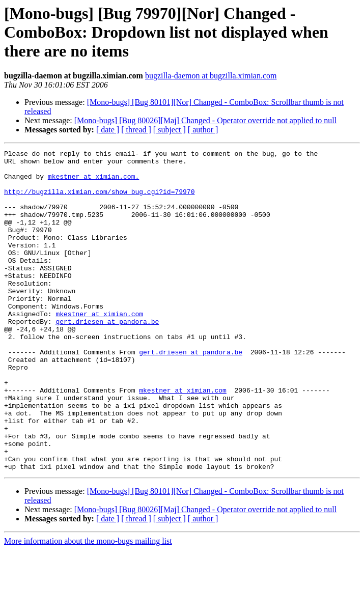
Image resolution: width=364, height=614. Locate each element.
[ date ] (108, 130)
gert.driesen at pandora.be (107, 356)
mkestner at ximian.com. (93, 182)
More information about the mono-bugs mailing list (88, 605)
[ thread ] (136, 130)
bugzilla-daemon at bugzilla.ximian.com (211, 76)
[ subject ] (170, 130)
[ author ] (203, 130)
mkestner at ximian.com (99, 347)
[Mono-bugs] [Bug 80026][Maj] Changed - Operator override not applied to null (205, 120)
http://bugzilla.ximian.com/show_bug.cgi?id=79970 (99, 201)
